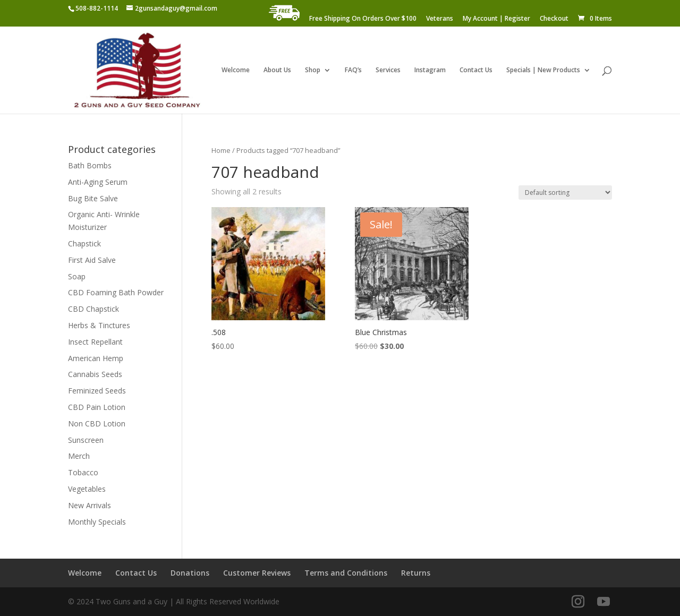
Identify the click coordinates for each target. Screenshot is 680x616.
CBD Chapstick (93, 309)
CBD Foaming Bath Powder (116, 292)
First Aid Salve (92, 260)
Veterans (440, 19)
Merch (79, 456)
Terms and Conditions (346, 573)
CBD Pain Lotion (97, 407)
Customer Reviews (257, 573)
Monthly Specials (97, 522)
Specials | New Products (543, 70)
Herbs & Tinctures (99, 325)
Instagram (430, 70)
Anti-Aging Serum (98, 182)
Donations (190, 573)
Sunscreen (86, 440)
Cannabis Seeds (95, 374)
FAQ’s (353, 70)
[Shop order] (565, 192)
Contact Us (476, 70)
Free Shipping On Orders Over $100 (363, 19)
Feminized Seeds (97, 391)
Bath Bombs (90, 165)
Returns (416, 573)
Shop (313, 70)
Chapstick (84, 243)
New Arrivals (90, 505)
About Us (277, 70)
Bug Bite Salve (93, 198)
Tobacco (83, 472)
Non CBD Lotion (97, 423)
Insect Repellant (95, 342)
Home (221, 150)
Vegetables (87, 489)
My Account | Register (496, 19)
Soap (77, 276)
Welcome (236, 70)
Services (388, 70)
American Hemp (96, 358)
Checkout (554, 19)
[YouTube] (603, 602)
